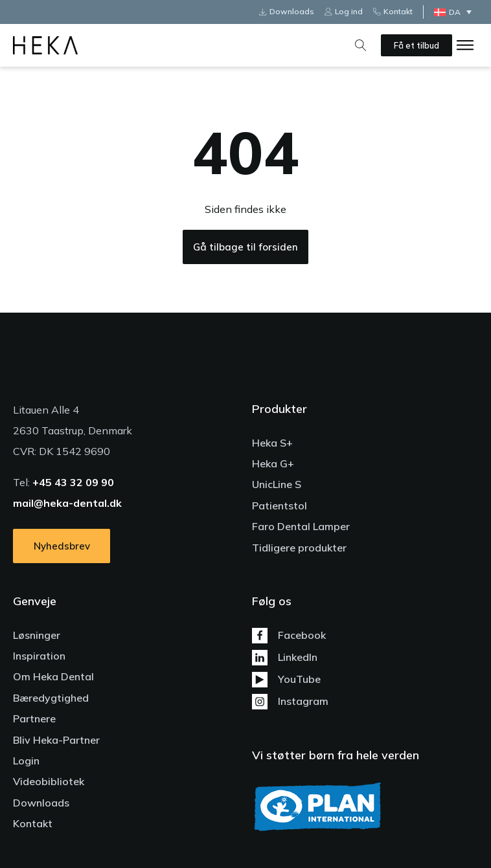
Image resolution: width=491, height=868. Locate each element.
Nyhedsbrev (62, 546)
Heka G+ (273, 463)
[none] (456, 12)
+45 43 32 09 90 (73, 482)
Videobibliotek (49, 781)
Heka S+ (272, 443)
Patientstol (280, 506)
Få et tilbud (417, 45)
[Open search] (361, 45)
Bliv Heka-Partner (56, 740)
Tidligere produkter (299, 548)
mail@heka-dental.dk (67, 503)
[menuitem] (456, 12)
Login (26, 761)
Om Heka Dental (53, 676)
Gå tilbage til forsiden (245, 247)
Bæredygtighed (51, 698)
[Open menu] (465, 45)
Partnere (34, 718)
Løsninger (37, 635)
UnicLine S (277, 484)
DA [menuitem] (455, 12)
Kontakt (33, 823)
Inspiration (39, 656)
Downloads (41, 803)
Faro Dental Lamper (301, 526)
